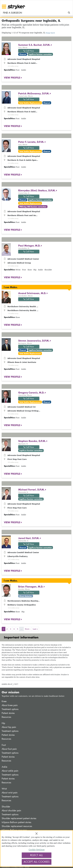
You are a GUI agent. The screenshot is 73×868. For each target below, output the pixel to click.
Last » (35, 629)
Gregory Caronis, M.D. (32, 392)
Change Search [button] (50, 33)
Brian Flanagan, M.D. (31, 587)
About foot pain (9, 749)
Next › (28, 629)
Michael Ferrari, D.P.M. (32, 490)
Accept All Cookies (37, 862)
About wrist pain (10, 793)
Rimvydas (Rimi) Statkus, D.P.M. (37, 190)
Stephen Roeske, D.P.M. (32, 441)
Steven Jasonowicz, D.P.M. (34, 341)
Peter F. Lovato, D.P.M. (32, 142)
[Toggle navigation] (4, 7)
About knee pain (10, 705)
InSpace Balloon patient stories (16, 822)
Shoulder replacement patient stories (19, 818)
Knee (4, 701)
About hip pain (9, 727)
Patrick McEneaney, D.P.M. (34, 93)
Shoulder (6, 807)
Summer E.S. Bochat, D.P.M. (35, 45)
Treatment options (10, 709)
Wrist (4, 789)
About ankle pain (10, 771)
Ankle (4, 767)
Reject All (36, 855)
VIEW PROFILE (12, 78)
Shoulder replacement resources (17, 826)
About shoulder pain (11, 811)
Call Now (29, 51)
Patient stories (8, 713)
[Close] (36, 833)
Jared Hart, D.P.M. (29, 538)
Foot (4, 745)
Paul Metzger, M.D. (30, 246)
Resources (6, 717)
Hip (3, 723)
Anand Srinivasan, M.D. (32, 293)
